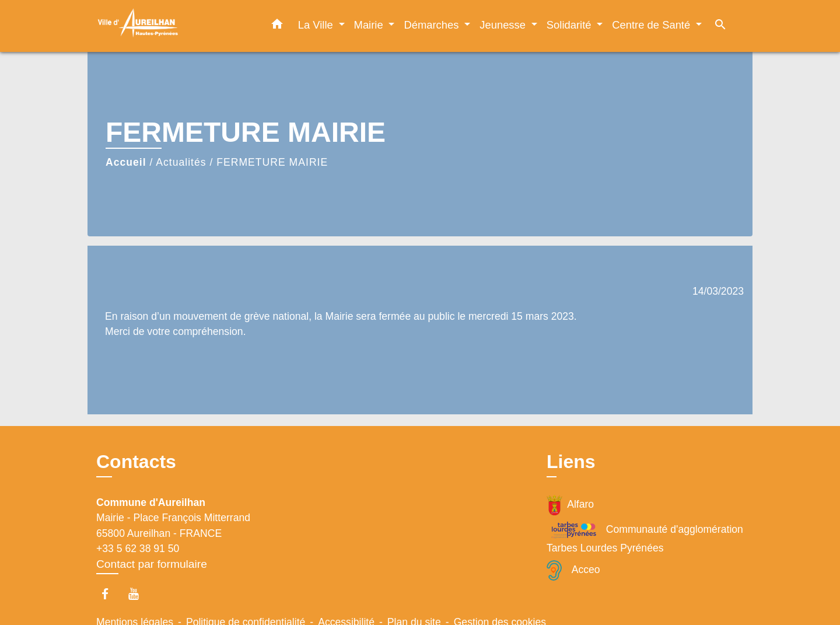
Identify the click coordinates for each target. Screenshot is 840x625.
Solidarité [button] (570, 25)
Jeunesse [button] (504, 25)
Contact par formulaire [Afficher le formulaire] (152, 564)
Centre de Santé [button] (652, 25)
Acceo (573, 570)
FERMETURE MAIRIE (272, 162)
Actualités (181, 162)
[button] (277, 26)
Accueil (126, 162)
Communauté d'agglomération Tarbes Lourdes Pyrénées (645, 537)
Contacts (136, 462)
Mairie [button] (370, 25)
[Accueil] (169, 26)
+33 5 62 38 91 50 (138, 549)
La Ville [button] (317, 25)
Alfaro (570, 505)
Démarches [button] (433, 25)
